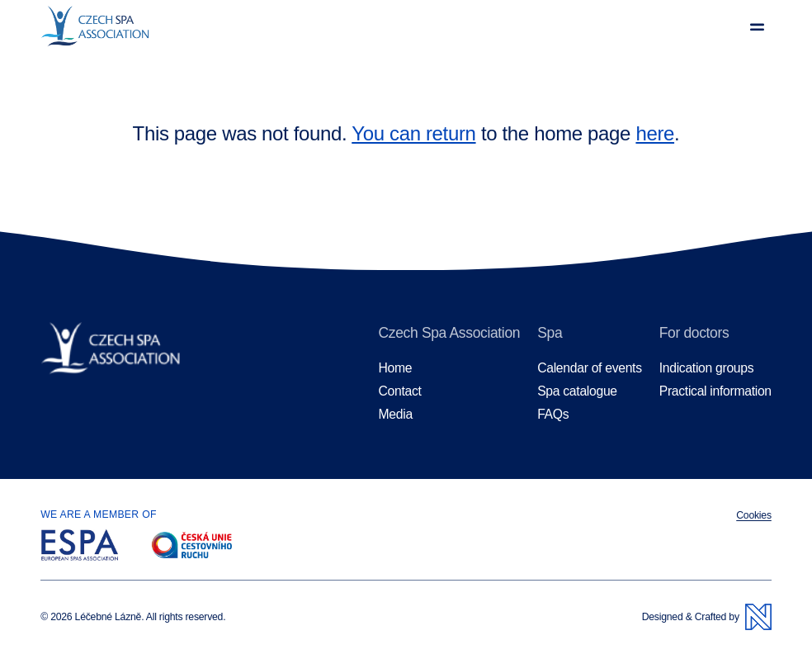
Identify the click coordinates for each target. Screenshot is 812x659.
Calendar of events (590, 368)
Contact (400, 391)
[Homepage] (123, 26)
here (655, 133)
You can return (413, 133)
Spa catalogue (577, 391)
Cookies (754, 515)
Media (396, 414)
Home (396, 368)
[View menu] (757, 27)
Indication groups (707, 368)
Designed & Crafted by (707, 617)
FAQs (553, 414)
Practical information (715, 391)
